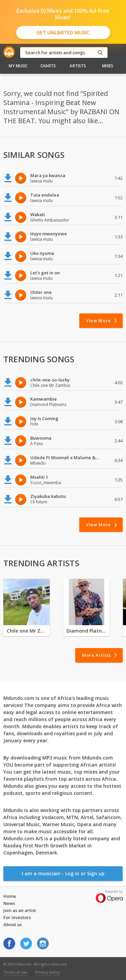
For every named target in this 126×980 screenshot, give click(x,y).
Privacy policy (48, 972)
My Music (18, 66)
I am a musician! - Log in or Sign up (63, 873)
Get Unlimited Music (63, 32)
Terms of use (15, 972)
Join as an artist (20, 910)
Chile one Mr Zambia (27, 631)
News (9, 903)
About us (13, 924)
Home (10, 896)
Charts (48, 66)
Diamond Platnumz (86, 631)
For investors (17, 917)
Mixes (108, 66)
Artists (78, 66)
